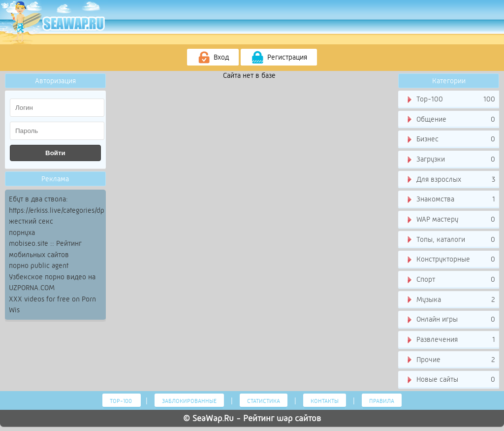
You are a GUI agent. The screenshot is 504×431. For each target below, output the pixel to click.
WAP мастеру (450, 220)
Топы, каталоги (450, 240)
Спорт (450, 280)
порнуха (22, 232)
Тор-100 (450, 99)
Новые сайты (450, 380)
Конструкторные (450, 260)
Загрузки (450, 160)
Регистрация (279, 58)
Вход (213, 58)
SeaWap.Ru (213, 418)
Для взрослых (450, 180)
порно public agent (39, 265)
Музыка (450, 300)
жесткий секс (31, 221)
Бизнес (450, 139)
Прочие (450, 360)
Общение (450, 120)
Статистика (264, 401)
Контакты (325, 401)
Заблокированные (189, 401)
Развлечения (450, 340)
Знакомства (450, 199)
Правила (382, 401)
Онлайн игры (450, 320)
